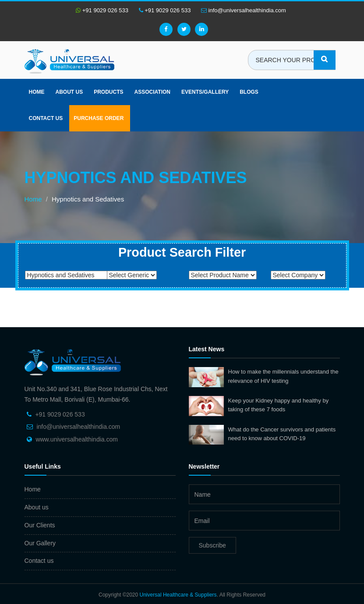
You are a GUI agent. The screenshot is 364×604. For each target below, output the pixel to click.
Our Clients (40, 525)
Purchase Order (99, 118)
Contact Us (46, 118)
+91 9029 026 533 (102, 10)
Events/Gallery (205, 92)
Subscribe (212, 545)
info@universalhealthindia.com (244, 10)
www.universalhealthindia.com (77, 439)
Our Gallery (40, 543)
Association (152, 92)
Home (37, 92)
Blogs (249, 92)
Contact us (39, 561)
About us (69, 92)
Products (108, 92)
